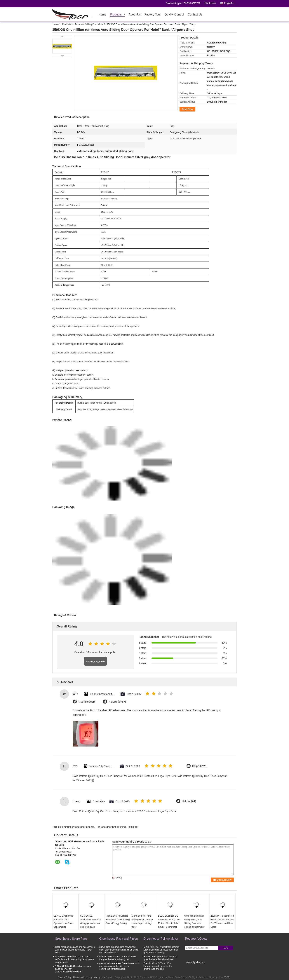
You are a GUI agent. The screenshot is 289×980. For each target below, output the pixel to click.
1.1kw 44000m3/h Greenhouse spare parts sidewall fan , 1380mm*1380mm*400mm (73, 969)
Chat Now (210, 3)
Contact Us (195, 15)
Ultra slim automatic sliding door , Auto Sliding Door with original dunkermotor (194, 921)
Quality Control (174, 15)
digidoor (134, 827)
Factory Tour (153, 15)
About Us (135, 15)
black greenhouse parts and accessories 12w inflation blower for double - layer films (75, 950)
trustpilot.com (87, 702)
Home (102, 15)
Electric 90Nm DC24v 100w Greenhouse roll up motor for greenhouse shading (158, 966)
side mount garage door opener (76, 827)
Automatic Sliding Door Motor (89, 24)
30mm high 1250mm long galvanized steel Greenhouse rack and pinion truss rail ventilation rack (119, 950)
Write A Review (95, 662)
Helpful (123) (200, 766)
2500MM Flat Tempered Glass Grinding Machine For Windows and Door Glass (222, 921)
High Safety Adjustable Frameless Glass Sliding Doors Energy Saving (118, 920)
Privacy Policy (64, 977)
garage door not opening (112, 827)
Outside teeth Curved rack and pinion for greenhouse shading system (118, 958)
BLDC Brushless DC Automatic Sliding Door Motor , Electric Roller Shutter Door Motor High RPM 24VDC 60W (170, 923)
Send (226, 948)
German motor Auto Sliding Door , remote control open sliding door (142, 921)
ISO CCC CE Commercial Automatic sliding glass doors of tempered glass (91, 921)
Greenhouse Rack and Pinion (118, 939)
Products (116, 15)
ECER (226, 977)
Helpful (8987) (117, 702)
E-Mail (190, 962)
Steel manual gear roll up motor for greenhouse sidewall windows (161, 958)
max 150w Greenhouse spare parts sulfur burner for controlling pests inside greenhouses (74, 959)
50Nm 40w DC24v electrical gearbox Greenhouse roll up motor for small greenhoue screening (162, 950)
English (230, 2)
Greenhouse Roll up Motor (161, 939)
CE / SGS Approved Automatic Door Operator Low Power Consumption (64, 921)
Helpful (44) (189, 801)
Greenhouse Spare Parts (71, 939)
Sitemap (200, 962)
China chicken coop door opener (89, 977)
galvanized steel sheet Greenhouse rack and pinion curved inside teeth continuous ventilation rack (119, 966)
